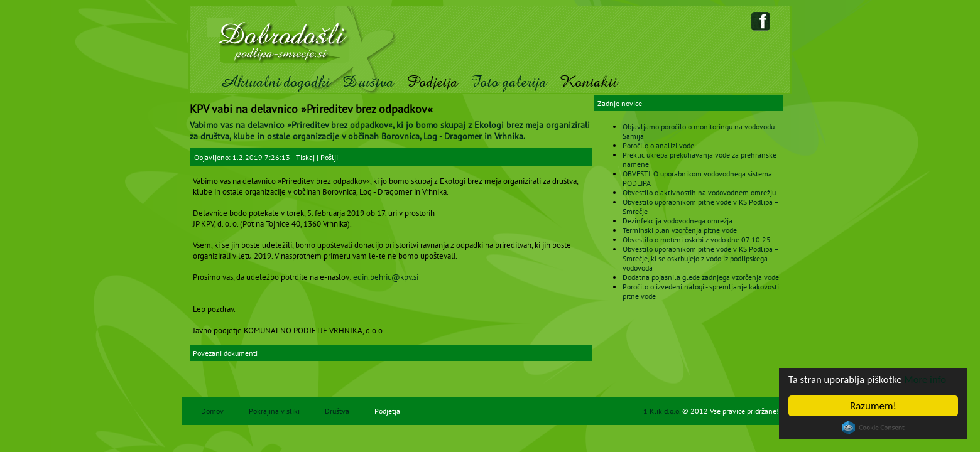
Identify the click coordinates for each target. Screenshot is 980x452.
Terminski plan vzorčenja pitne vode (680, 230)
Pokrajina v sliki (274, 411)
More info (928, 379)
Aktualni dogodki (275, 82)
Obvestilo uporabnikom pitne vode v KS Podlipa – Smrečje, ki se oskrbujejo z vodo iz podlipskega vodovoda (700, 258)
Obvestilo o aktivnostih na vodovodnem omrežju (699, 192)
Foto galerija (509, 82)
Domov (212, 411)
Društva (368, 82)
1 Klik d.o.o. (663, 411)
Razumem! (873, 406)
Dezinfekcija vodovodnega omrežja (678, 221)
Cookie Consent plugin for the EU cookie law (873, 428)
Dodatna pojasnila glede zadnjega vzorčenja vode (701, 277)
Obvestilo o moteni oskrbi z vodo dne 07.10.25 (697, 239)
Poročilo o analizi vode (658, 145)
